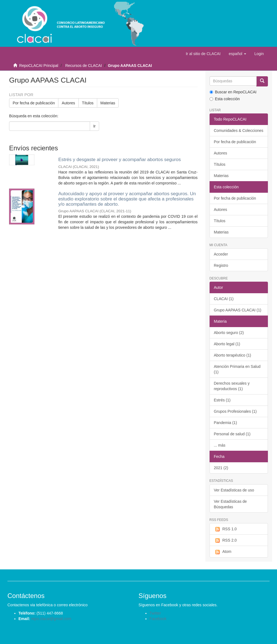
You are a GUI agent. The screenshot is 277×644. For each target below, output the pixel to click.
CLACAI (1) (224, 299)
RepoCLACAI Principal (39, 66)
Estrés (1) (222, 400)
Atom (223, 552)
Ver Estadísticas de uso (234, 490)
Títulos (88, 103)
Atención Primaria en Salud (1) (237, 369)
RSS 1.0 (225, 529)
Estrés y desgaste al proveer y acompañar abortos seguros (120, 160)
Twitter (155, 613)
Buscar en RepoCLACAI (233, 92)
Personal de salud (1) (232, 434)
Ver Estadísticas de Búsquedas (230, 504)
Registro (221, 265)
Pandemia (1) (226, 423)
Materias (108, 103)
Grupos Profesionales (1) (235, 411)
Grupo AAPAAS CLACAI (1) (238, 310)
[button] (237, 54)
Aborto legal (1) (227, 344)
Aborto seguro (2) (229, 333)
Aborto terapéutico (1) (233, 355)
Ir (95, 126)
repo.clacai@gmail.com (51, 619)
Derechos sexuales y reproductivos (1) (232, 386)
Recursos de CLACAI (84, 66)
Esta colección (225, 99)
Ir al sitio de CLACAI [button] (203, 54)
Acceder (221, 254)
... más (220, 445)
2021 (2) (221, 468)
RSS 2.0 (225, 540)
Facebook (158, 619)
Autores (68, 103)
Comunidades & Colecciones (239, 131)
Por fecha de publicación (34, 103)
